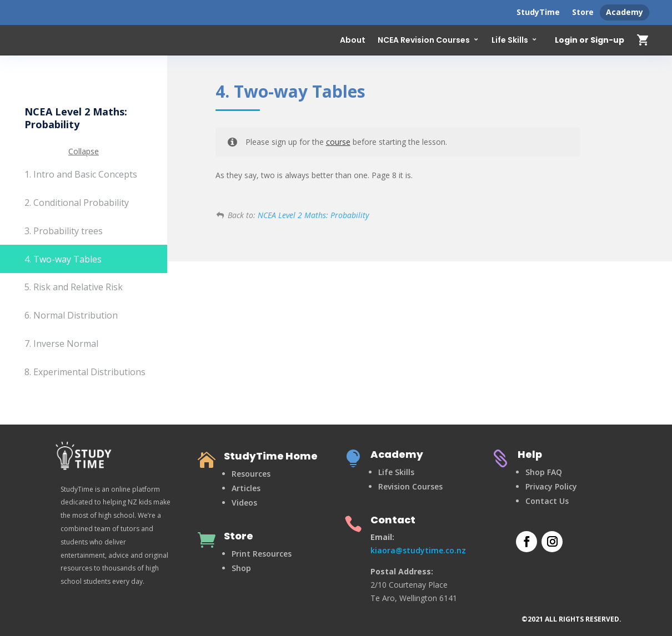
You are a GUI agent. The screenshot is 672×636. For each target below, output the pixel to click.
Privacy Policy (551, 486)
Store (583, 12)
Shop (241, 568)
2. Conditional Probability (77, 203)
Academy (625, 12)
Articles (246, 488)
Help (530, 454)
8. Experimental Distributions (85, 372)
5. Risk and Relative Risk (74, 287)
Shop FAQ (544, 472)
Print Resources (262, 554)
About (353, 40)
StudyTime (538, 12)
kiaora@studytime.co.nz (418, 550)
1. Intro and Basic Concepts (81, 174)
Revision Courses (410, 486)
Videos (244, 503)
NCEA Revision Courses (424, 40)
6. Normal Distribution (71, 315)
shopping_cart (643, 40)
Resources (251, 474)
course (338, 142)
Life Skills (510, 40)
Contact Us (547, 501)
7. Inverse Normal (61, 344)
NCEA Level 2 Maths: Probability (313, 215)
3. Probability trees (64, 231)
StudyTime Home (271, 456)
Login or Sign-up (590, 41)
